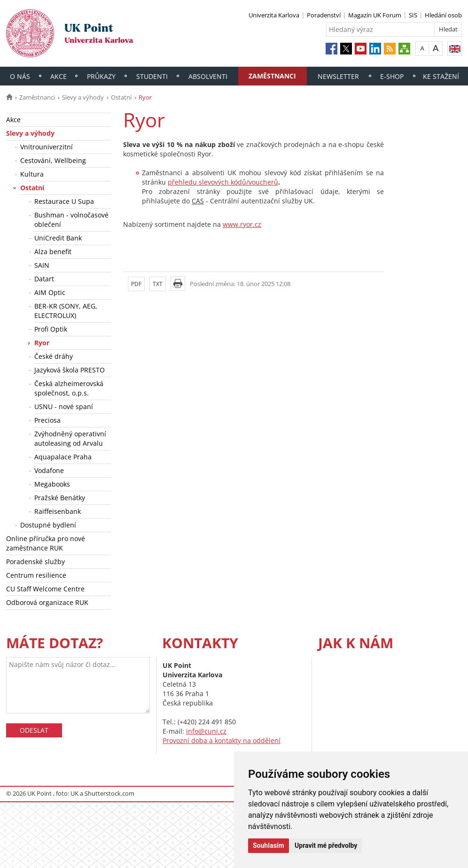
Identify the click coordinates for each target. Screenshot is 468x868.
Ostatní (121, 97)
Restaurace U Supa (64, 201)
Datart (44, 279)
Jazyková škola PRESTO (70, 370)
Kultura (32, 174)
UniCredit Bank (58, 238)
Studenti (152, 76)
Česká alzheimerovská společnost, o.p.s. (69, 388)
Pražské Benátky (60, 498)
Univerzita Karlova (274, 15)
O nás (20, 76)
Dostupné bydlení (48, 525)
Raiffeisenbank (58, 511)
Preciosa (47, 420)
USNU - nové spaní (64, 407)
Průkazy (101, 76)
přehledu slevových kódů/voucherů (223, 182)
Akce (58, 76)
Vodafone (49, 470)
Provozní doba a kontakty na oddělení (222, 740)
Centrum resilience (36, 575)
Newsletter (338, 76)
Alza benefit (53, 252)
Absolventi (208, 76)
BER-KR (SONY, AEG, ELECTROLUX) (66, 311)
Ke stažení (441, 76)
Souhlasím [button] (269, 845)
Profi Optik (51, 329)
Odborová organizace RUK (47, 602)
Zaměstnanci (272, 76)
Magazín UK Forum (375, 15)
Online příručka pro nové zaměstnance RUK (46, 543)
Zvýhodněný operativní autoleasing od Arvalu (70, 438)
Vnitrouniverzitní (47, 147)
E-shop (392, 76)
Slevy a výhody (83, 97)
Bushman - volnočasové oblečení (71, 220)
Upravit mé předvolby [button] (326, 845)
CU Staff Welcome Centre (45, 589)
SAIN (42, 265)
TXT (158, 284)
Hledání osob (443, 15)
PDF (136, 284)
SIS (413, 15)
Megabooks (52, 484)
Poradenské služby (35, 562)
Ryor (42, 343)
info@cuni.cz (206, 731)
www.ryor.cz (242, 224)
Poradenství (324, 15)
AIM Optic (50, 292)
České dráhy (54, 356)
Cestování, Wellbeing (53, 160)
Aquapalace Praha (63, 457)
